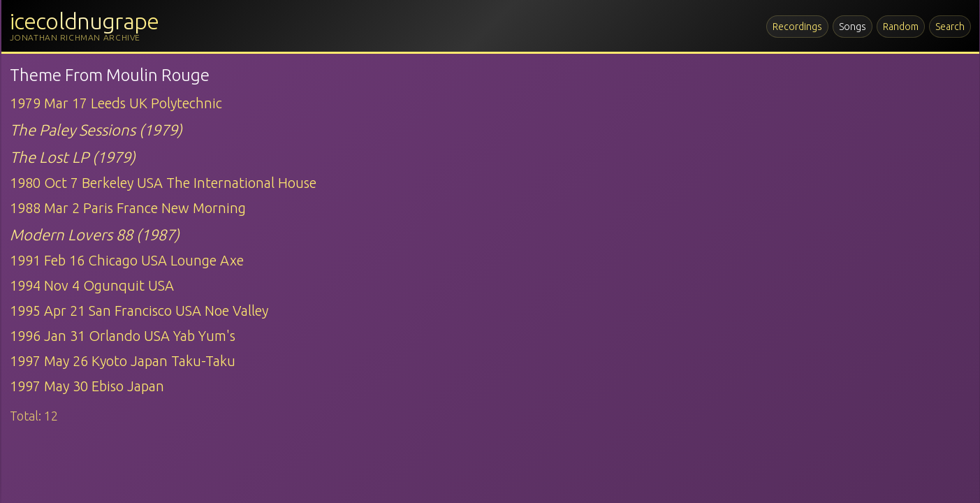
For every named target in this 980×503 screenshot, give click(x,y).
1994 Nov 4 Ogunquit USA (92, 285)
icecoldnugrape (85, 21)
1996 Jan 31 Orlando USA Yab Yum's (123, 336)
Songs (853, 27)
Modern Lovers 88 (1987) (95, 234)
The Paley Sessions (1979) (96, 130)
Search (950, 27)
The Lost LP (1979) (73, 157)
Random (901, 27)
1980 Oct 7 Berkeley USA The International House (163, 183)
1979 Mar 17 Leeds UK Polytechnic (116, 103)
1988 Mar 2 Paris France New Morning (128, 208)
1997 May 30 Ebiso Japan (87, 386)
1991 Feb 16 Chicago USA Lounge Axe (127, 260)
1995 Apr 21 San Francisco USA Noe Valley (139, 311)
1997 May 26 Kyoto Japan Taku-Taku (123, 361)
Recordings (797, 27)
